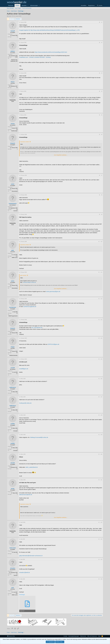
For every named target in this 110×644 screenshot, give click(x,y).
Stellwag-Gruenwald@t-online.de (39, 437)
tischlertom (13, 307)
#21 (101, 480)
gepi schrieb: (23, 275)
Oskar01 (13, 143)
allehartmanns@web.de (26, 495)
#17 (101, 397)
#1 (102, 22)
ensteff (13, 368)
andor (13, 184)
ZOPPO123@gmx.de (53, 344)
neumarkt (15, 211)
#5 (102, 115)
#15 (101, 359)
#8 (102, 195)
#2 (102, 42)
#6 (102, 135)
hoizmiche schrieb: (25, 142)
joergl (13, 489)
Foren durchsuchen (27, 8)
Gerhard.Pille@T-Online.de (29, 282)
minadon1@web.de (25, 572)
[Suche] (100, 5)
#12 (101, 299)
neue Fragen (18, 8)
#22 (101, 522)
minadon (13, 568)
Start (99, 636)
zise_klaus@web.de (37, 328)
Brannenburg (15, 191)
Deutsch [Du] (11, 636)
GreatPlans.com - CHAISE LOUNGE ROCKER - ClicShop (35, 57)
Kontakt (65, 636)
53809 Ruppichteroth (13, 316)
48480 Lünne (15, 258)
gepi (13, 250)
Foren (17, 5)
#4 (102, 91)
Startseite (11, 5)
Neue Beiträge (10, 8)
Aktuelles (24, 5)
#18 (101, 415)
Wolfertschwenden (13, 355)
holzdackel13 (13, 204)
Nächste (18, 19)
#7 (102, 175)
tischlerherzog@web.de (30, 307)
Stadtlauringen (14, 131)
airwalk (13, 463)
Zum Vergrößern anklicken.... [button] (61, 155)
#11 (101, 272)
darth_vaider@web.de (32, 467)
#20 (101, 454)
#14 (101, 338)
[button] (28, 5)
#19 (101, 435)
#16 (101, 379)
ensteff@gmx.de (24, 369)
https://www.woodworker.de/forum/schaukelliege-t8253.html (51, 52)
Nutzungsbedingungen (74, 636)
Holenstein (13, 548)
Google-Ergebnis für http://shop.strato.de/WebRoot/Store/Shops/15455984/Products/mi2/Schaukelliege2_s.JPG (49, 30)
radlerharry (13, 387)
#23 (101, 539)
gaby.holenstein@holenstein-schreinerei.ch (31, 556)
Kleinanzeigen (34, 5)
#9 (102, 214)
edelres (13, 51)
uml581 (13, 424)
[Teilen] (100, 22)
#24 (101, 559)
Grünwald (15, 431)
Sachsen (16, 575)
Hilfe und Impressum (92, 636)
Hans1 (13, 82)
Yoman (13, 124)
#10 (101, 242)
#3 (102, 73)
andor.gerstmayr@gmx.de (53, 291)
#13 (101, 320)
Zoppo (13, 347)
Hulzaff (10, 16)
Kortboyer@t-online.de (25, 403)
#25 (101, 579)
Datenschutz (83, 636)
